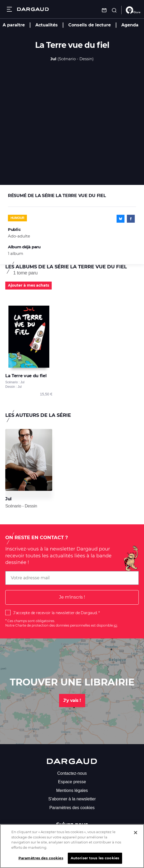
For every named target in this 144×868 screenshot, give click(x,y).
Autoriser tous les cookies (95, 861)
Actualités (47, 25)
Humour (17, 218)
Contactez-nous (72, 773)
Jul (53, 59)
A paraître (14, 25)
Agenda (130, 25)
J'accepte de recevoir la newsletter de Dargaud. (55, 613)
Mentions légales (72, 790)
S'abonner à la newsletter (72, 799)
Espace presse (72, 782)
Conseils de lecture (90, 25)
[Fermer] (136, 836)
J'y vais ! (72, 700)
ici (115, 625)
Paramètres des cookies (72, 808)
